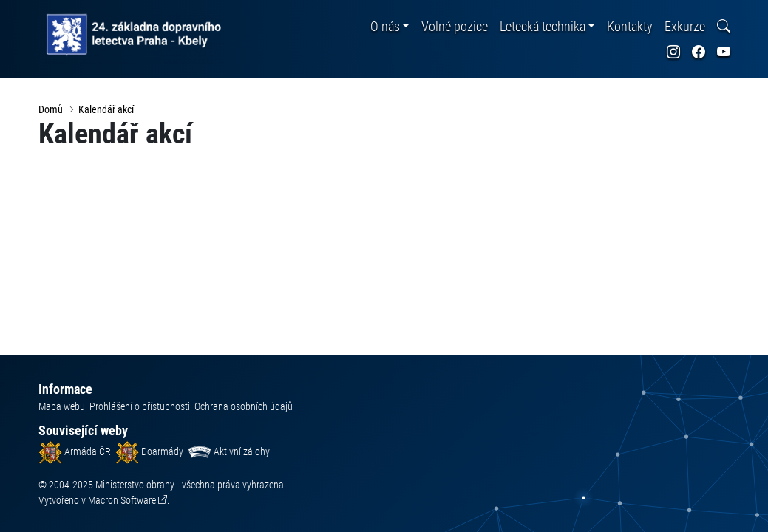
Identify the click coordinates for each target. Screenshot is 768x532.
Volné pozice (455, 26)
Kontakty (630, 26)
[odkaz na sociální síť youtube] (724, 52)
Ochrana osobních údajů (244, 406)
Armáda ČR (75, 451)
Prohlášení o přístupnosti (140, 406)
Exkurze (685, 26)
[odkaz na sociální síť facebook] (699, 52)
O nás (385, 26)
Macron (122, 500)
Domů (51, 109)
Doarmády (149, 451)
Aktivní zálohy (229, 451)
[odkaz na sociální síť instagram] (673, 52)
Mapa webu (62, 406)
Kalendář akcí (106, 109)
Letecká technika (543, 26)
